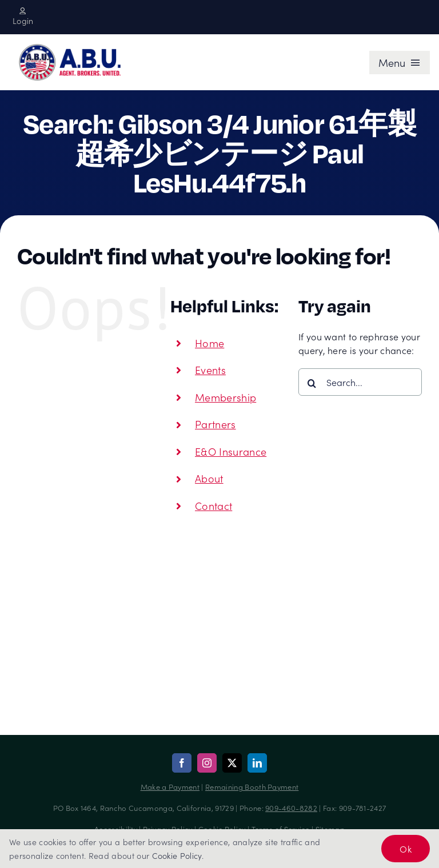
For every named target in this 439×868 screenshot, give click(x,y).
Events (210, 370)
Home (209, 343)
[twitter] (232, 763)
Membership (226, 397)
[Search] (312, 383)
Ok (406, 849)
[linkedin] (257, 763)
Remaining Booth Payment (252, 787)
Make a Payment (170, 787)
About (209, 478)
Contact (213, 506)
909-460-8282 (291, 808)
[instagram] (207, 763)
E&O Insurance (231, 451)
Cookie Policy (177, 855)
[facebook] (182, 763)
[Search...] (360, 382)
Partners (215, 424)
